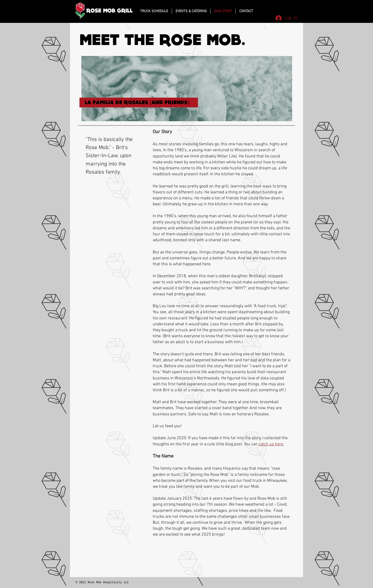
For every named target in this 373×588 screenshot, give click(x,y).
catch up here (271, 444)
